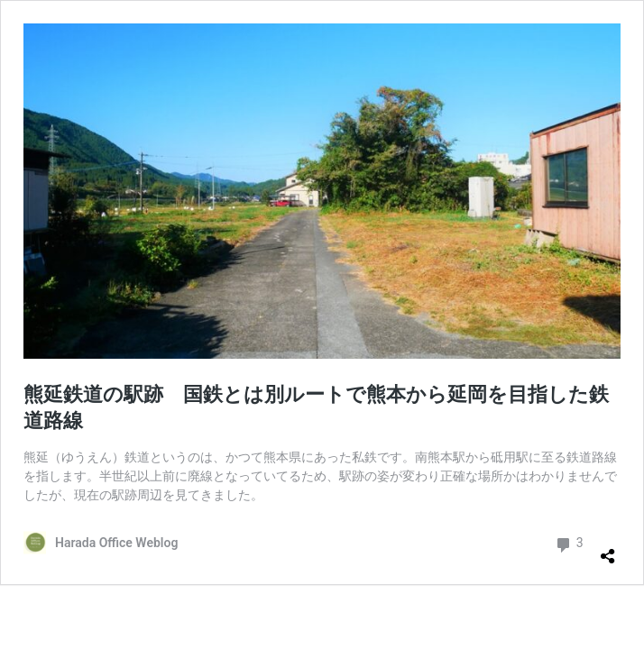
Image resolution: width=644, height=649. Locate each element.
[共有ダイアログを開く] (608, 549)
